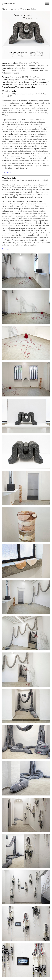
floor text (5, 249)
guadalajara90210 (9, 3)
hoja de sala (7, 172)
